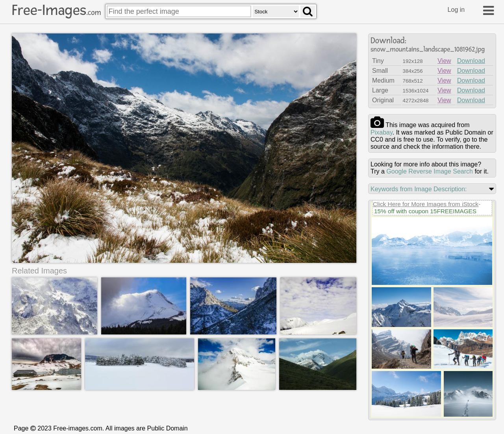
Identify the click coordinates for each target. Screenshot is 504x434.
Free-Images (56, 10)
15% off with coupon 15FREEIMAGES (425, 211)
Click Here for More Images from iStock (426, 204)
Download (471, 61)
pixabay (382, 132)
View (444, 61)
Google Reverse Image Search (430, 171)
